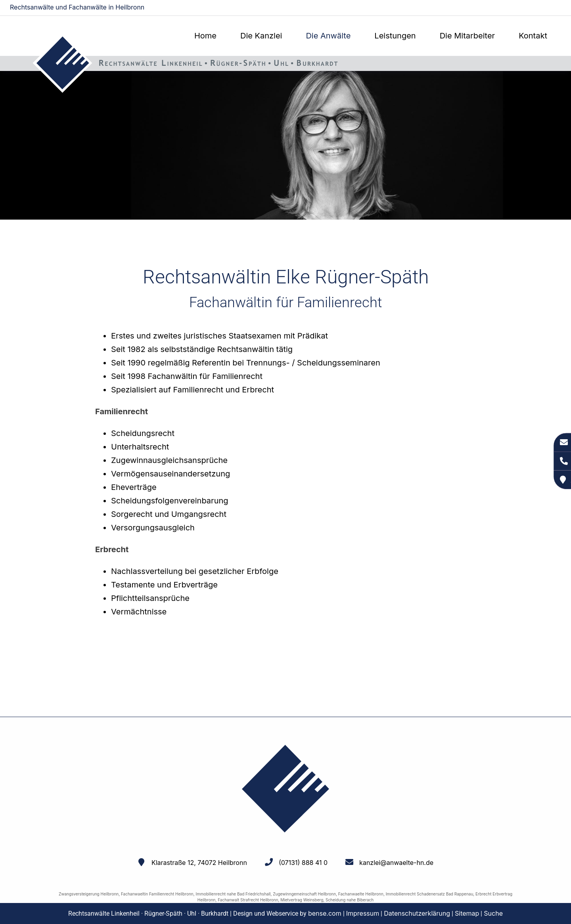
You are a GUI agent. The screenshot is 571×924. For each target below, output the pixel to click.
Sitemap (467, 913)
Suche (493, 913)
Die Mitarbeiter (467, 36)
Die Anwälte (328, 36)
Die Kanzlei (261, 36)
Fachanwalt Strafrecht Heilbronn (248, 900)
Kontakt (533, 36)
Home (205, 36)
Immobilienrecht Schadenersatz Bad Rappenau (430, 894)
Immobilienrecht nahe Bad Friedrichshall (233, 894)
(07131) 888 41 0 (303, 863)
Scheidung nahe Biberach (350, 900)
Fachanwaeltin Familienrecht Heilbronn (157, 894)
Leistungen (395, 36)
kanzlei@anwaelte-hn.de (528, 8)
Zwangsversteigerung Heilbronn (89, 894)
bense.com (325, 913)
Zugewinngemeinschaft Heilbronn (304, 894)
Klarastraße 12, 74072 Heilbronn (199, 863)
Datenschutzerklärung (417, 913)
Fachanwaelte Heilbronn (361, 894)
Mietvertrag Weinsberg (302, 900)
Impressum (363, 913)
